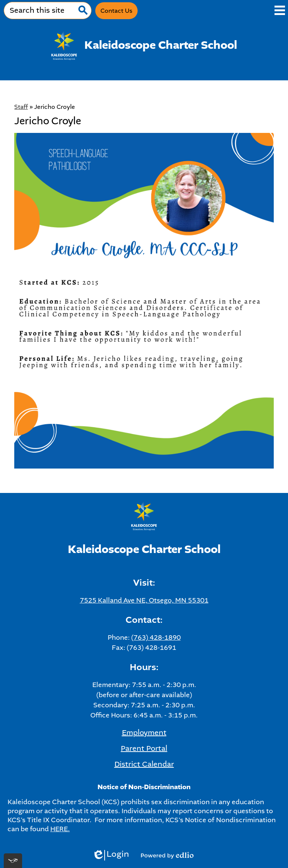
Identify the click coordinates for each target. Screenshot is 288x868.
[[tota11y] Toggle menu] (13, 861)
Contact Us (116, 11)
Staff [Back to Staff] (21, 107)
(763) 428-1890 (156, 637)
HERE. (60, 829)
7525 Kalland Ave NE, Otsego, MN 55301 (144, 600)
